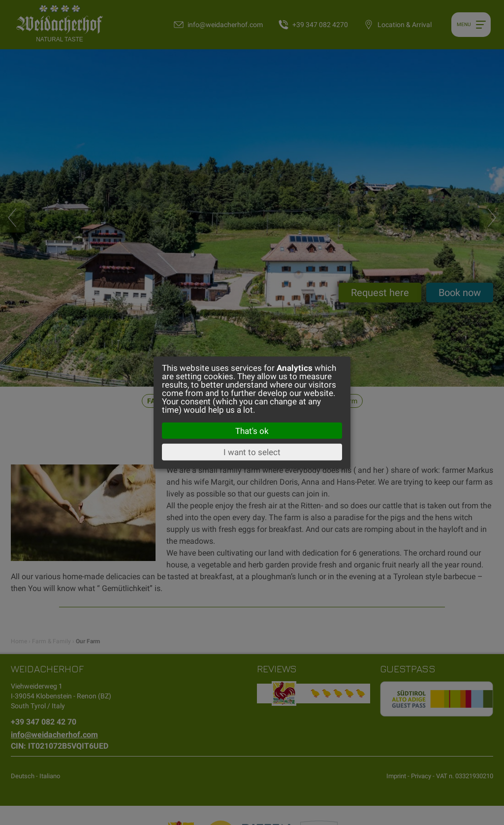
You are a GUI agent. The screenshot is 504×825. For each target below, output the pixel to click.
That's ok (252, 430)
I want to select (252, 452)
